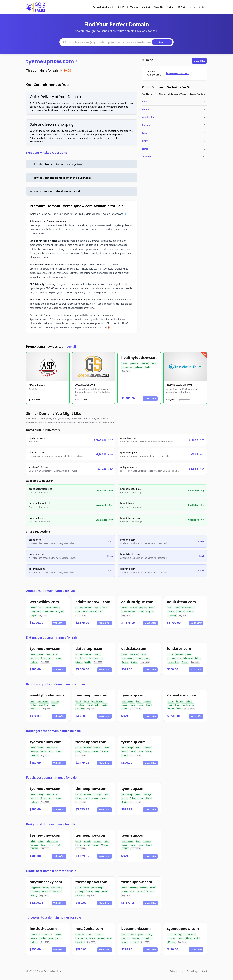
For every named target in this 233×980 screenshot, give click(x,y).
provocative (48, 612)
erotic (59, 658)
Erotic (145, 149)
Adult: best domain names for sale (51, 591)
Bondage (147, 125)
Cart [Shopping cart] (181, 7)
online (125, 363)
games (136, 938)
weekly (55, 705)
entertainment (52, 608)
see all (71, 346)
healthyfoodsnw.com (140, 357)
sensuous (35, 892)
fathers (125, 662)
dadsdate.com (134, 648)
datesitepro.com (90, 648)
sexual (140, 705)
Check (110, 541)
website (180, 612)
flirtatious (46, 892)
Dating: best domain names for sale (52, 637)
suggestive (35, 612)
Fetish (145, 133)
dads (147, 658)
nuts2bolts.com (89, 928)
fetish (44, 658)
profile (88, 662)
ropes (125, 705)
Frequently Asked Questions (47, 153)
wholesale (99, 934)
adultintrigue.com (137, 602)
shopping (35, 934)
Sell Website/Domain (128, 7)
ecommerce (127, 367)
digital (97, 608)
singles (79, 662)
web (170, 608)
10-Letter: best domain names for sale (54, 917)
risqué (33, 615)
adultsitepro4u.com (93, 602)
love (32, 701)
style (51, 938)
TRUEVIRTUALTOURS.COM (179, 385)
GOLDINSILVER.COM (85, 385)
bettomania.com (136, 928)
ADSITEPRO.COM (37, 385)
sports (140, 934)
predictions (44, 705)
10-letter (34, 662)
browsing (172, 615)
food (147, 367)
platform (134, 654)
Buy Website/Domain (103, 7)
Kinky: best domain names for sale (51, 824)
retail (58, 938)
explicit (93, 612)
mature (171, 612)
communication (129, 612)
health (154, 363)
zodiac (33, 705)
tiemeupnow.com (91, 742)
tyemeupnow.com (52, 61)
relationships (52, 654)
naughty (59, 612)
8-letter (134, 662)
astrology (55, 701)
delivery (138, 367)
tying (138, 701)
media (151, 608)
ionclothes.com (43, 928)
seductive (57, 892)
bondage (34, 658)
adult (41, 608)
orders (101, 938)
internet (144, 363)
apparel (34, 938)
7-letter (125, 709)
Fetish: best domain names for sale (51, 777)
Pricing (170, 7)
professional (82, 612)
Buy (111, 491)
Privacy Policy (177, 971)
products (134, 363)
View (110, 440)
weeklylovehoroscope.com (53, 695)
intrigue (149, 612)
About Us (158, 7)
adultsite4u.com (181, 602)
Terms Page (192, 971)
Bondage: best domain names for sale (53, 731)
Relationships (149, 117)
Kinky (145, 141)
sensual (95, 752)
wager (125, 942)
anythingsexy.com (46, 882)
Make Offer (199, 61)
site (100, 612)
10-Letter (147, 157)
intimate (87, 748)
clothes (43, 938)
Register (203, 7)
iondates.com (179, 648)
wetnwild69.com (44, 602)
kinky (51, 658)
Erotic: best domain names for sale (51, 871)
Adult (145, 101)
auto (109, 938)
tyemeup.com (133, 695)
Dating (145, 109)
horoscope (35, 709)
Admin (205, 971)
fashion (58, 934)
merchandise (82, 938)
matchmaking (96, 658)
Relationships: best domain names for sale (57, 684)
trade (89, 934)
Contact (146, 7)
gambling (126, 938)
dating (41, 654)
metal (93, 938)
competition (147, 938)
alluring (34, 895)
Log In (192, 7)
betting (149, 934)
